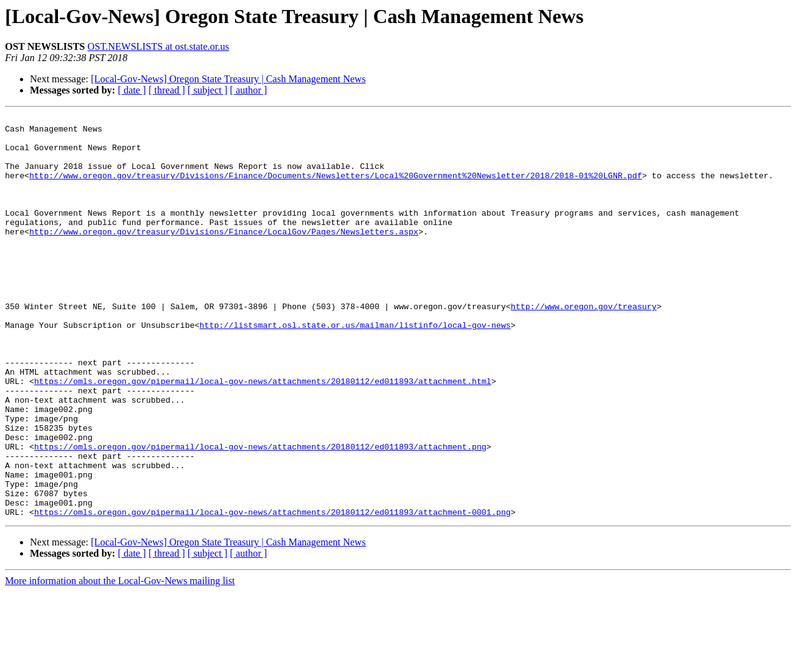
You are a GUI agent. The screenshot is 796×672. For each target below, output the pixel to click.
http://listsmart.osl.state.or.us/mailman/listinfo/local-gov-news (355, 368)
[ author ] (249, 90)
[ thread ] (167, 90)
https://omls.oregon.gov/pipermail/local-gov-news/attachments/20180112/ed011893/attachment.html (263, 435)
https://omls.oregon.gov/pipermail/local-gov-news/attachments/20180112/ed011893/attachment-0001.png (272, 592)
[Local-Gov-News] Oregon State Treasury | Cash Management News (228, 79)
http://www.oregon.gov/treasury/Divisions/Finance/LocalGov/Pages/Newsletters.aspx (224, 256)
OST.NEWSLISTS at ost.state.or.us (158, 46)
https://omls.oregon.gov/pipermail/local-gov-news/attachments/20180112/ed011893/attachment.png (260, 514)
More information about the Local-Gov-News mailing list (120, 661)
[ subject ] (208, 90)
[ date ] (132, 90)
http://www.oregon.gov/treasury (583, 345)
